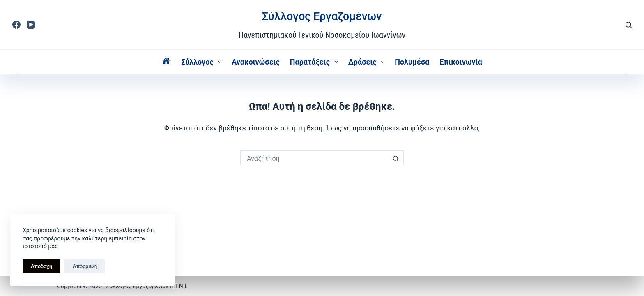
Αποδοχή (41, 266)
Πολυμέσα (412, 62)
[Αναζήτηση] (629, 25)
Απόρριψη (85, 266)
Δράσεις (368, 62)
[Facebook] (16, 25)
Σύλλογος (203, 62)
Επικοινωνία (461, 62)
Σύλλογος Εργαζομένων (322, 16)
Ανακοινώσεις (256, 62)
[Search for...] (314, 158)
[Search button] (396, 158)
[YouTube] (31, 25)
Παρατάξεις (316, 62)
